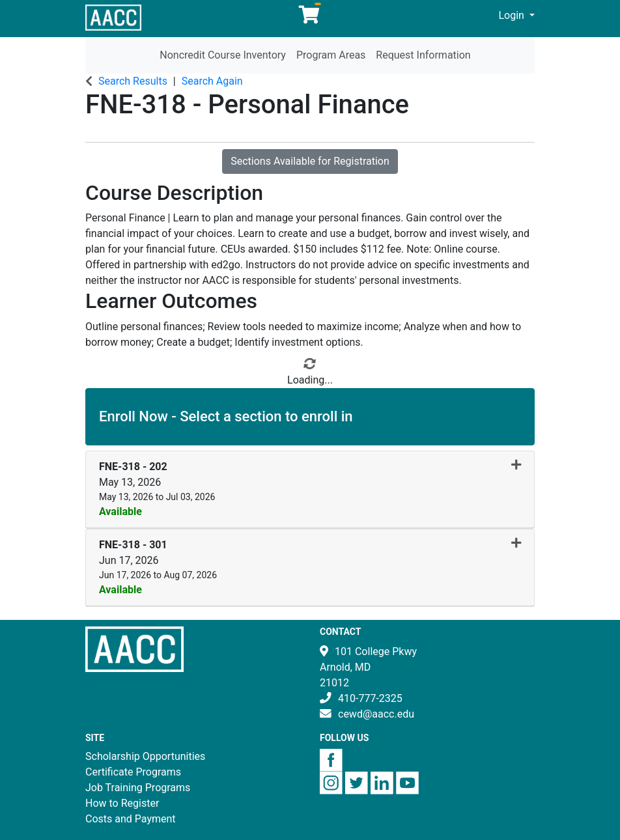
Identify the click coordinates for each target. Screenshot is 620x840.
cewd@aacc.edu (376, 714)
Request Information (423, 55)
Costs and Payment (131, 819)
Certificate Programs (133, 772)
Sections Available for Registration (310, 161)
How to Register (122, 803)
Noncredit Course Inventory (223, 55)
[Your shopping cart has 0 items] (310, 18)
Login (513, 15)
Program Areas (331, 55)
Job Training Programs (138, 788)
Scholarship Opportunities (145, 756)
